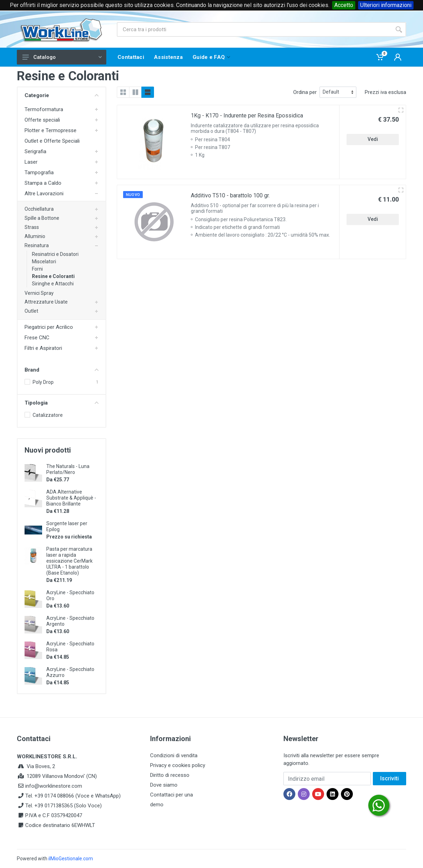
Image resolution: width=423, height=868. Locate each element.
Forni (37, 269)
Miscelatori (44, 262)
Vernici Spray (39, 293)
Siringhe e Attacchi (53, 284)
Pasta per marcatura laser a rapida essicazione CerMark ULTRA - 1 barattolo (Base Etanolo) (69, 561)
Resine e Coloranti (53, 276)
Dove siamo (164, 785)
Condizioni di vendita (174, 755)
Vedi (373, 139)
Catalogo (62, 57)
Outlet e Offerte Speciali (52, 141)
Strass (32, 227)
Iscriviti (390, 778)
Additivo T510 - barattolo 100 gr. (230, 195)
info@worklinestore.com (54, 786)
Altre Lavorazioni (44, 194)
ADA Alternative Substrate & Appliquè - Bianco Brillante (71, 498)
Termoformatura (44, 109)
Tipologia (62, 403)
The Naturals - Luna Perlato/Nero (68, 469)
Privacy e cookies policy (178, 765)
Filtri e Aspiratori (43, 348)
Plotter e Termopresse (51, 130)
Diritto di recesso (170, 775)
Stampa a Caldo (43, 183)
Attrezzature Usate (46, 302)
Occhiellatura (39, 209)
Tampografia (39, 172)
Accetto (344, 5)
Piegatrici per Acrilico (49, 327)
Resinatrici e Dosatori (55, 254)
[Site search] (254, 29)
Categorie (62, 95)
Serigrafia (35, 151)
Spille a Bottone (42, 218)
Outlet (31, 311)
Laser (31, 162)
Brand (62, 370)
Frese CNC (37, 338)
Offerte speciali (42, 120)
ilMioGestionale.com (71, 859)
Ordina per (305, 92)
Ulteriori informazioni (386, 5)
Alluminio (35, 236)
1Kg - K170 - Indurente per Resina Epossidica (247, 116)
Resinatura (37, 245)
